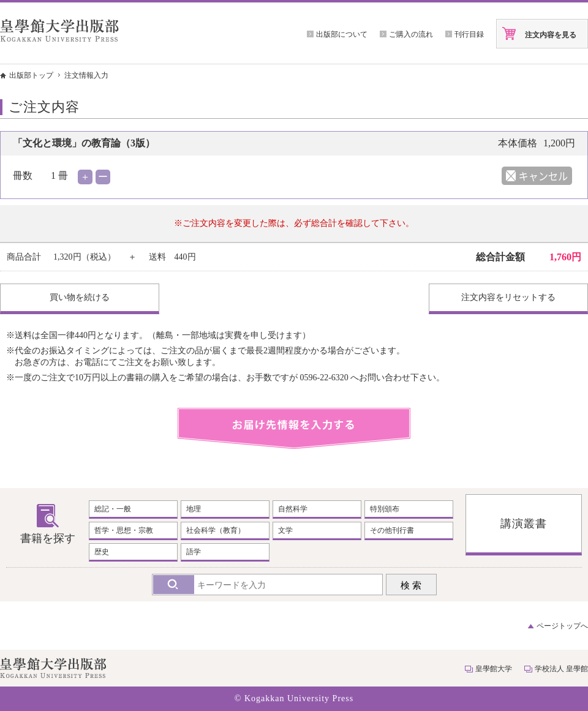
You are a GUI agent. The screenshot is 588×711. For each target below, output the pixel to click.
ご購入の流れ (411, 34)
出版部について (342, 34)
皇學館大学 (494, 669)
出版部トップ (31, 75)
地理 (194, 509)
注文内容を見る (551, 35)
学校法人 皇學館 (561, 669)
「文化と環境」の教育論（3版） (84, 143)
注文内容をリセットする (508, 297)
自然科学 (293, 509)
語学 (194, 552)
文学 (285, 530)
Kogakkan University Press (299, 698)
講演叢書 (524, 524)
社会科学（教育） (216, 530)
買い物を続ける (80, 297)
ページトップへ (562, 626)
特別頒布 (385, 509)
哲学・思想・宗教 (124, 530)
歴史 (102, 552)
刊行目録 (469, 34)
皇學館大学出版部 (59, 30)
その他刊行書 (392, 530)
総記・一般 (113, 509)
